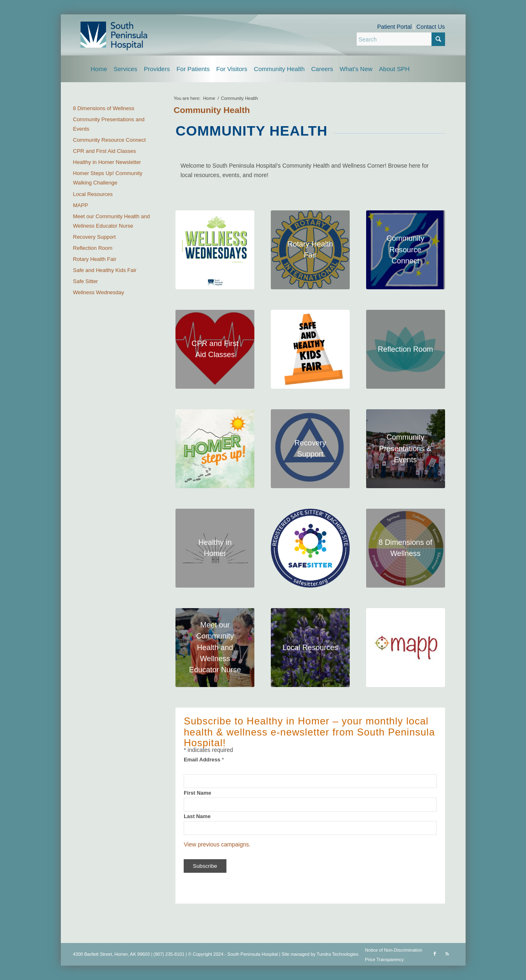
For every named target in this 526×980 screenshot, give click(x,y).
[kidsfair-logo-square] (310, 349)
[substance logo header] (310, 449)
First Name (197, 793)
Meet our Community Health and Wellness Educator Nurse (112, 221)
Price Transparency (384, 959)
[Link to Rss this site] (447, 954)
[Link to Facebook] (435, 954)
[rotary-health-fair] (310, 250)
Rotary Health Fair (95, 259)
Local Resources (93, 194)
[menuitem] (99, 69)
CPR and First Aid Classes (105, 151)
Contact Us (430, 27)
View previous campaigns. (217, 844)
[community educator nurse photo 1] (215, 648)
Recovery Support (95, 237)
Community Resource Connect (110, 140)
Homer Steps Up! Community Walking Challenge (108, 178)
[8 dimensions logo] (406, 548)
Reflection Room (93, 248)
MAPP (81, 205)
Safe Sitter (86, 281)
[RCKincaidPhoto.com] (406, 449)
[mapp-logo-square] (406, 648)
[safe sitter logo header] (310, 548)
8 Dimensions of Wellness (104, 108)
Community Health (212, 110)
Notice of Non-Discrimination (393, 950)
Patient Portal (394, 27)
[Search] (401, 39)
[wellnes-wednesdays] (215, 250)
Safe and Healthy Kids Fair (105, 270)
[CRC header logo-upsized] (406, 250)
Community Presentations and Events (109, 124)
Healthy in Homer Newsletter (107, 162)
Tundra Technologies (338, 954)
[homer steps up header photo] (215, 449)
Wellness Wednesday (99, 292)
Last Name (197, 816)
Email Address (204, 760)
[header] (406, 349)
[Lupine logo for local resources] (310, 648)
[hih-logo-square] (215, 548)
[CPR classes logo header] (215, 349)
